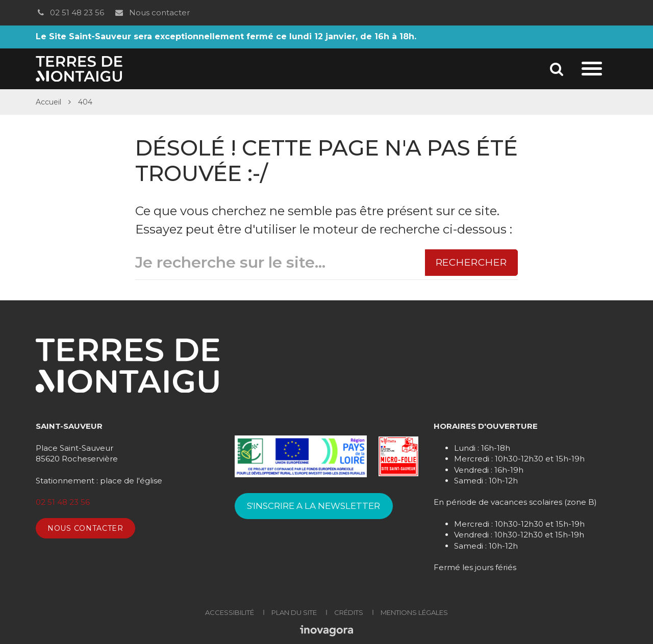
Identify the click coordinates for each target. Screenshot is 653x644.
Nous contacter (152, 12)
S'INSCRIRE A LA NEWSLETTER (313, 506)
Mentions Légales (414, 612)
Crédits (349, 612)
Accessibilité (230, 612)
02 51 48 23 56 (70, 12)
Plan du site (294, 612)
